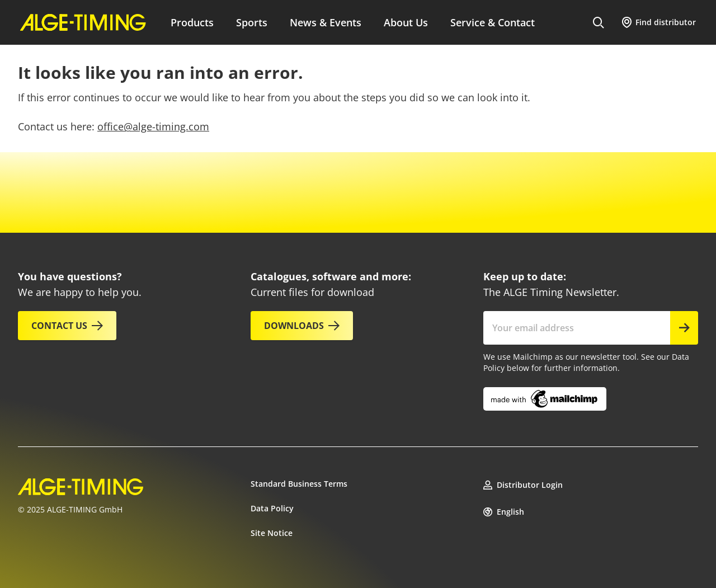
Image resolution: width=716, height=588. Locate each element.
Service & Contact (493, 22)
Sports (252, 22)
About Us (406, 22)
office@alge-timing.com (153, 126)
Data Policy (272, 508)
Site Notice (272, 533)
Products (192, 22)
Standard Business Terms (299, 484)
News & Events (326, 22)
